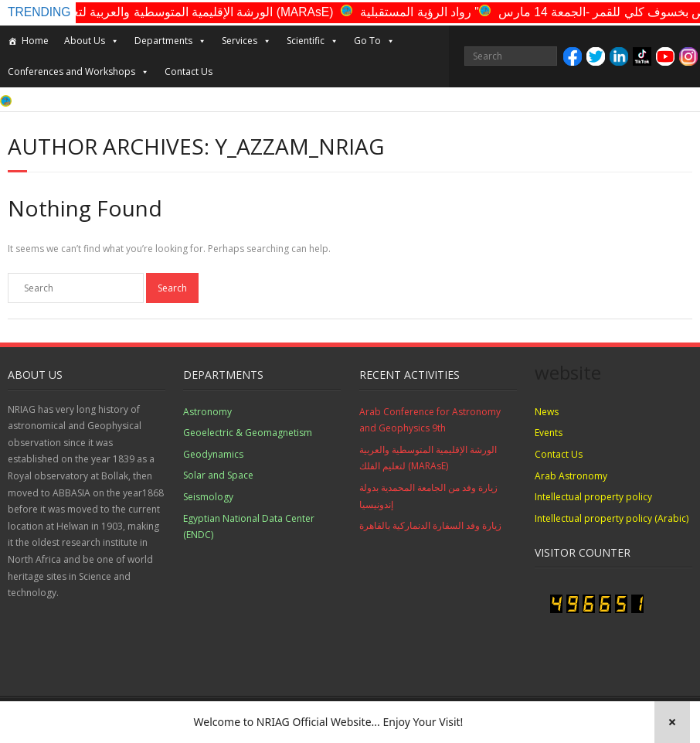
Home (35, 41)
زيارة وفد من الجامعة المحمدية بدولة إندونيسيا (428, 496)
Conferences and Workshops (78, 72)
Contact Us (189, 72)
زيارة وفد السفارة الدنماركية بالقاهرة (430, 525)
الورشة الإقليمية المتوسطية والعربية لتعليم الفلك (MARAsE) (194, 12)
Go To (374, 41)
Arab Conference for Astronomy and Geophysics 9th (430, 420)
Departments (170, 41)
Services (246, 41)
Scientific (313, 41)
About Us (92, 41)
